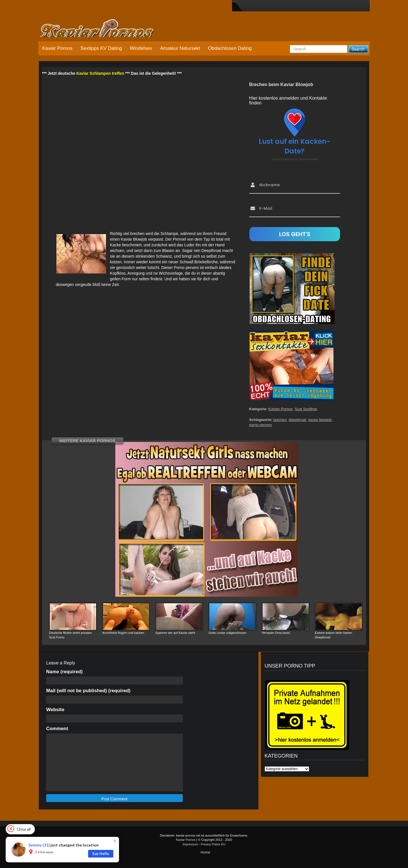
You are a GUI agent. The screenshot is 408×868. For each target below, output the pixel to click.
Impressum (190, 844)
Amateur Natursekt (180, 48)
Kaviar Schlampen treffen (100, 73)
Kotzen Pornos (280, 409)
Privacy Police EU (213, 844)
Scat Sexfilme (306, 409)
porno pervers (260, 425)
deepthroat (297, 420)
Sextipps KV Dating (101, 48)
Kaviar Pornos (57, 48)
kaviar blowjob (320, 420)
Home (206, 852)
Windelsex (141, 48)
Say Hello (101, 854)
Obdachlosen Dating (230, 48)
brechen (280, 420)
